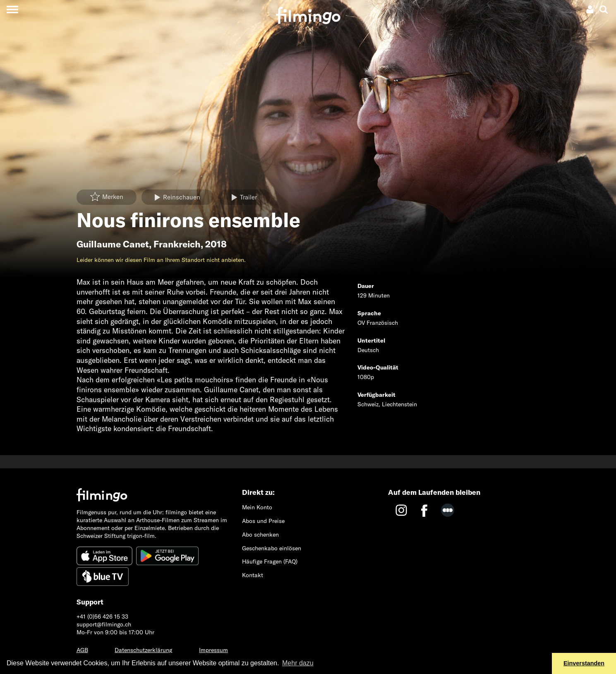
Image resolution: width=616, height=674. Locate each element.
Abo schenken (260, 535)
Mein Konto (257, 507)
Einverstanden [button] (584, 663)
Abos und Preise (263, 521)
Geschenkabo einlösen (272, 548)
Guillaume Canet (113, 244)
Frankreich (177, 244)
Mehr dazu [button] (298, 663)
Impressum (213, 650)
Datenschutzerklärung (143, 650)
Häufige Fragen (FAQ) (270, 561)
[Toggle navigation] (12, 9)
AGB (82, 650)
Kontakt (253, 575)
